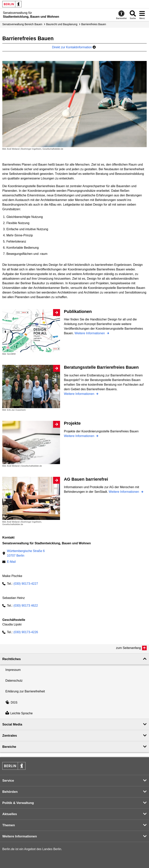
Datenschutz (14, 681)
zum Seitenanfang (128, 648)
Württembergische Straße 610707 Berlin (26, 553)
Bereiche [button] (9, 747)
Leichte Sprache (19, 713)
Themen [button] (9, 825)
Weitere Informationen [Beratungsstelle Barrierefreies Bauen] (80, 394)
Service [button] (8, 781)
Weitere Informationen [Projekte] (80, 436)
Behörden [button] (10, 792)
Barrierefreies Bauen (94, 24)
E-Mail (11, 562)
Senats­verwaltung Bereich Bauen (22, 24)
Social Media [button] (12, 724)
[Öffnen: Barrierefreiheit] (121, 15)
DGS (11, 702)
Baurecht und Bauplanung (62, 24)
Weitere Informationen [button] (20, 836)
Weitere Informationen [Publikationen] (90, 333)
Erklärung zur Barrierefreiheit (25, 691)
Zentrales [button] (10, 736)
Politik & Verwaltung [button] (18, 803)
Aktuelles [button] (10, 814)
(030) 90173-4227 (26, 584)
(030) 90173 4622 (26, 606)
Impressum (13, 670)
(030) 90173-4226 (26, 632)
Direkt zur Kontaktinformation (74, 47)
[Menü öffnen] (142, 15)
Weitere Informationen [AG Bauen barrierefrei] (124, 492)
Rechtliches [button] (11, 659)
